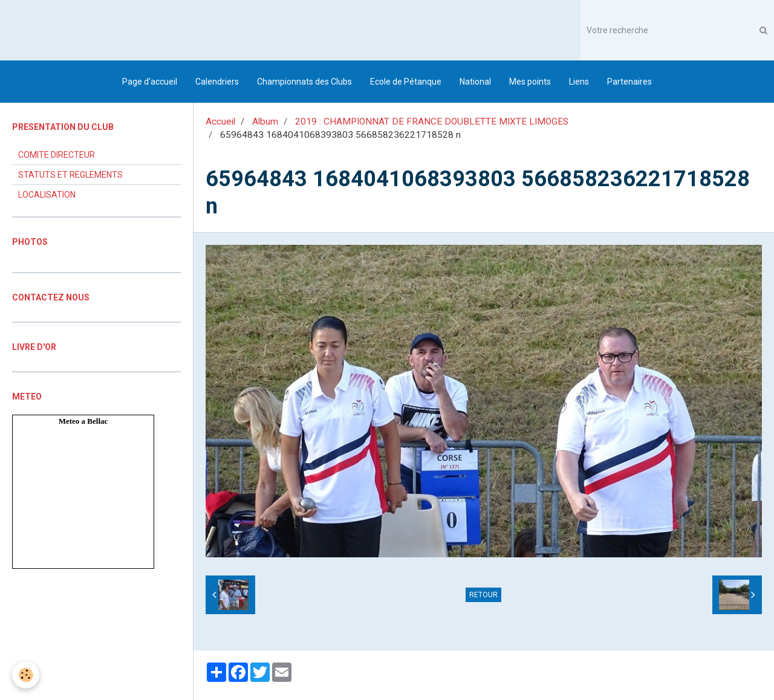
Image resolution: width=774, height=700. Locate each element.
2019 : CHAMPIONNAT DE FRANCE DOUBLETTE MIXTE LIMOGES (432, 122)
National (475, 82)
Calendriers (217, 82)
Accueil (220, 122)
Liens (579, 82)
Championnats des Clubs (304, 82)
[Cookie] (26, 675)
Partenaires (629, 82)
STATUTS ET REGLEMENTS (70, 175)
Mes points (530, 82)
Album (265, 122)
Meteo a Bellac (83, 421)
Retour (483, 595)
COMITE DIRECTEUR (57, 155)
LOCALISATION (47, 195)
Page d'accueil (150, 82)
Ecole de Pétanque (406, 82)
